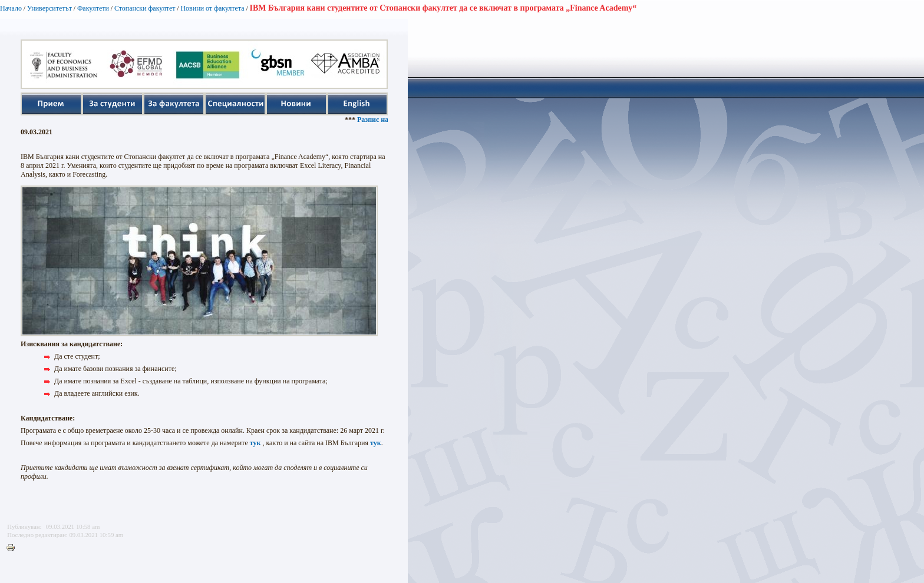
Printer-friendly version (14, 548)
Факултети (93, 8)
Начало (11, 8)
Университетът (49, 8)
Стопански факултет (145, 8)
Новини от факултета (212, 8)
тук (255, 443)
